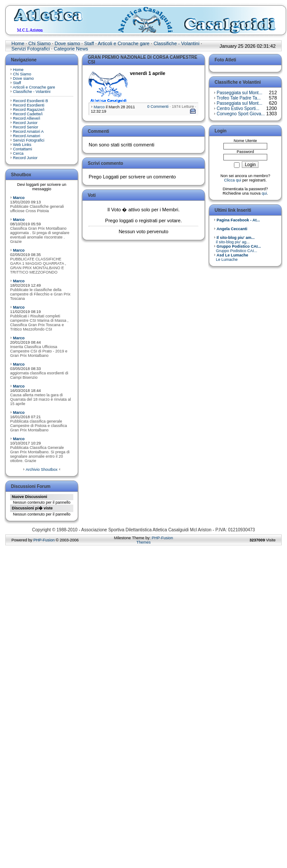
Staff (89, 43)
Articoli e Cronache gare (124, 43)
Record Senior (26, 127)
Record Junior (25, 123)
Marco (19, 198)
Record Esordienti (29, 105)
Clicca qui (232, 180)
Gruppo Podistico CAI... (237, 249)
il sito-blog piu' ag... (234, 240)
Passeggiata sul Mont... (240, 93)
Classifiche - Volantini (177, 43)
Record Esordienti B (31, 101)
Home (18, 43)
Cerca (18, 153)
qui (264, 193)
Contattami (23, 149)
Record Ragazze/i (29, 110)
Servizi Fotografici (30, 49)
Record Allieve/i (27, 118)
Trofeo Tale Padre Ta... (239, 98)
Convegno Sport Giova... (241, 114)
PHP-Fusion (44, 540)
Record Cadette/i (28, 114)
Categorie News (71, 49)
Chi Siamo (40, 43)
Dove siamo (67, 43)
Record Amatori (27, 136)
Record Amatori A (29, 132)
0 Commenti (158, 107)
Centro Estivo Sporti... (238, 108)
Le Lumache (231, 257)
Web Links (22, 145)
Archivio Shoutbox (41, 470)
